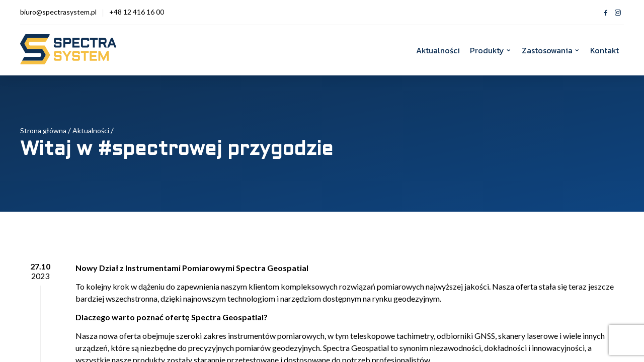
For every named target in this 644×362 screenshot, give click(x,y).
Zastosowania (547, 50)
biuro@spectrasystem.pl (58, 12)
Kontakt (605, 50)
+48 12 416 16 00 (137, 12)
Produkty (487, 50)
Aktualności (438, 50)
